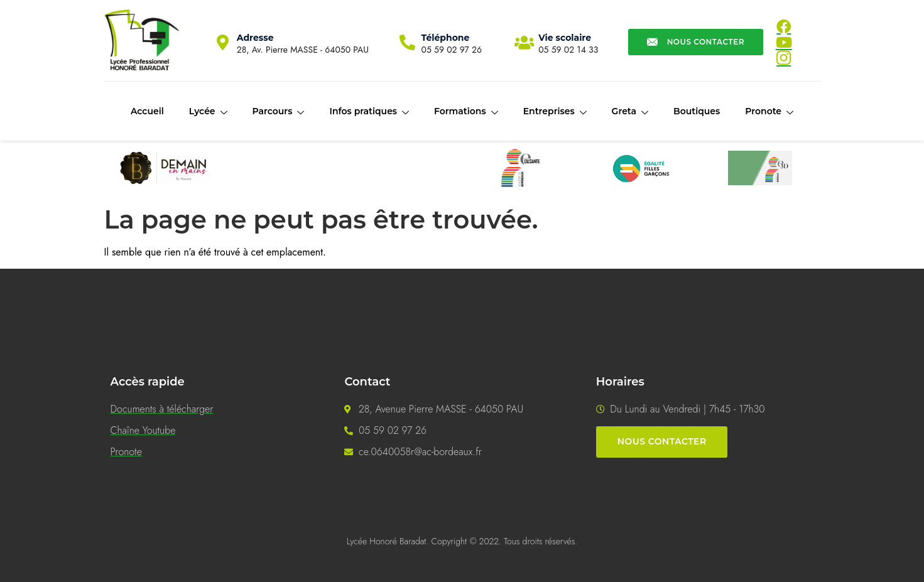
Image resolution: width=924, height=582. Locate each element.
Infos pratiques (369, 112)
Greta (630, 112)
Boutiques (697, 111)
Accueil (147, 111)
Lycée (208, 112)
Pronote (769, 112)
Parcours (279, 112)
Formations (466, 112)
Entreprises (555, 112)
